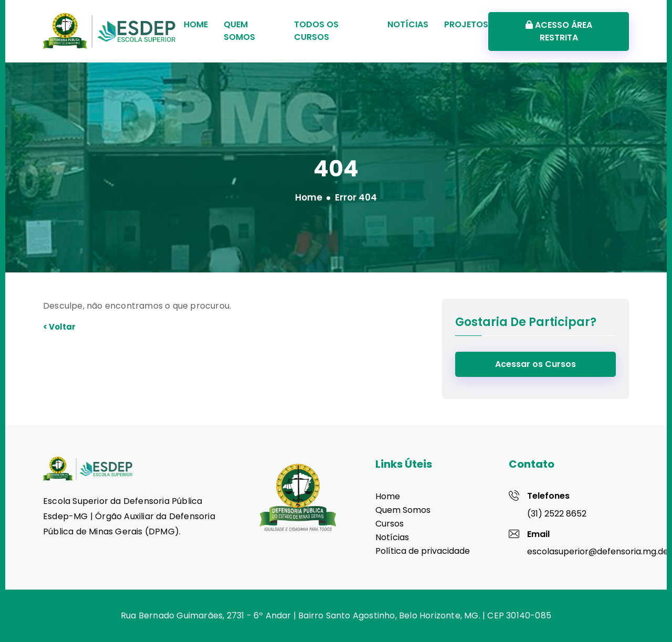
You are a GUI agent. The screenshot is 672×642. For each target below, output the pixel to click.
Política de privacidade (423, 551)
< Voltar (59, 327)
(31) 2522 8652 (557, 514)
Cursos (390, 524)
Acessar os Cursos (535, 364)
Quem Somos (239, 31)
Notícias (408, 24)
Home (196, 24)
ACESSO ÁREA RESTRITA (559, 31)
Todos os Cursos (316, 31)
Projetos (466, 24)
